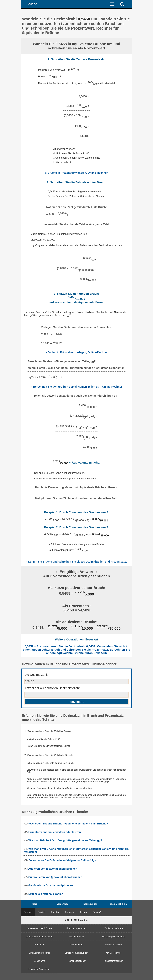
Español (55, 912)
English (42, 912)
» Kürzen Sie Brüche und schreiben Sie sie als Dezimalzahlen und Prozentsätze (76, 562)
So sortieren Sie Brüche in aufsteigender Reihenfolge (62, 860)
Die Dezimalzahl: (36, 675)
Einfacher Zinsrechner (39, 969)
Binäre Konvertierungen (76, 953)
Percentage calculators (114, 937)
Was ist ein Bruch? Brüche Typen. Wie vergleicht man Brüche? (68, 824)
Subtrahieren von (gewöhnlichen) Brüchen (55, 877)
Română (97, 912)
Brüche (32, 4)
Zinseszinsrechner (114, 961)
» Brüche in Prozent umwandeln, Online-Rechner (77, 173)
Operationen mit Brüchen (39, 928)
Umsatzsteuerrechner (39, 953)
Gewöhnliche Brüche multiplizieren (51, 885)
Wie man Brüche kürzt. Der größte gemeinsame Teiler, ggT (65, 840)
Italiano (83, 912)
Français (69, 912)
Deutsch (28, 912)
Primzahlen (39, 945)
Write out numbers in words (39, 937)
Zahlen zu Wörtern (114, 928)
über (35, 904)
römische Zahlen (114, 945)
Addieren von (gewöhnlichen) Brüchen (53, 869)
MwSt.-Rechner (114, 953)
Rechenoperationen (76, 961)
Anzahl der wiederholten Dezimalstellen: (52, 688)
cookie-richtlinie (118, 904)
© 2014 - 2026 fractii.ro (76, 920)
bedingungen (90, 904)
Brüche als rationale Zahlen (46, 894)
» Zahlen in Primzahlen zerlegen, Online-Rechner (77, 352)
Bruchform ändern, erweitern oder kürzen (55, 832)
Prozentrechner (76, 937)
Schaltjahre (39, 961)
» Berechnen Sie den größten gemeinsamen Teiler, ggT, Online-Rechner (76, 387)
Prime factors (76, 945)
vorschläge (63, 904)
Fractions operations (77, 928)
